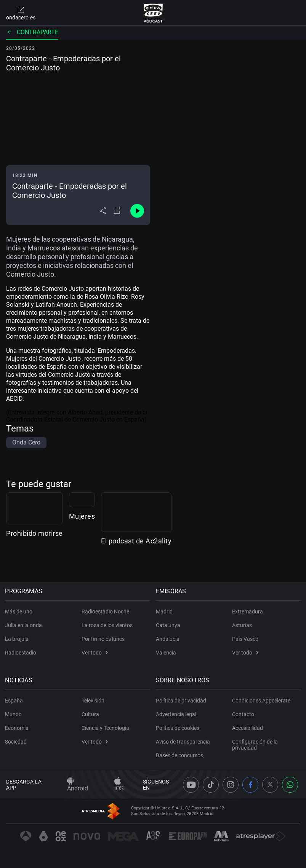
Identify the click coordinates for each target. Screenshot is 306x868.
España (15, 701)
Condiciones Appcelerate (261, 701)
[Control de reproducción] (137, 211)
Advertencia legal (177, 714)
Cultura (90, 714)
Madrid (165, 612)
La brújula (18, 639)
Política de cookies (179, 728)
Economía (18, 728)
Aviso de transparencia (184, 742)
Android (78, 785)
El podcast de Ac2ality (267, 561)
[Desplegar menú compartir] (103, 211)
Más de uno (20, 612)
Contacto (243, 714)
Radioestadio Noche (105, 612)
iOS (119, 785)
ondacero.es (21, 13)
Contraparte (32, 32)
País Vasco (245, 639)
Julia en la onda (25, 625)
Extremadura (248, 612)
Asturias (242, 625)
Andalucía (169, 639)
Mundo (14, 714)
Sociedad (17, 742)
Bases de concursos (181, 755)
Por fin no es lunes (103, 639)
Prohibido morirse (34, 561)
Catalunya (169, 625)
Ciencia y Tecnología (105, 728)
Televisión (93, 701)
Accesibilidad (248, 728)
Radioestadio (22, 653)
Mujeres (132, 561)
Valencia (167, 653)
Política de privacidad (182, 701)
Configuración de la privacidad (255, 745)
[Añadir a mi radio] (117, 211)
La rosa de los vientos (107, 625)
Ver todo (95, 653)
